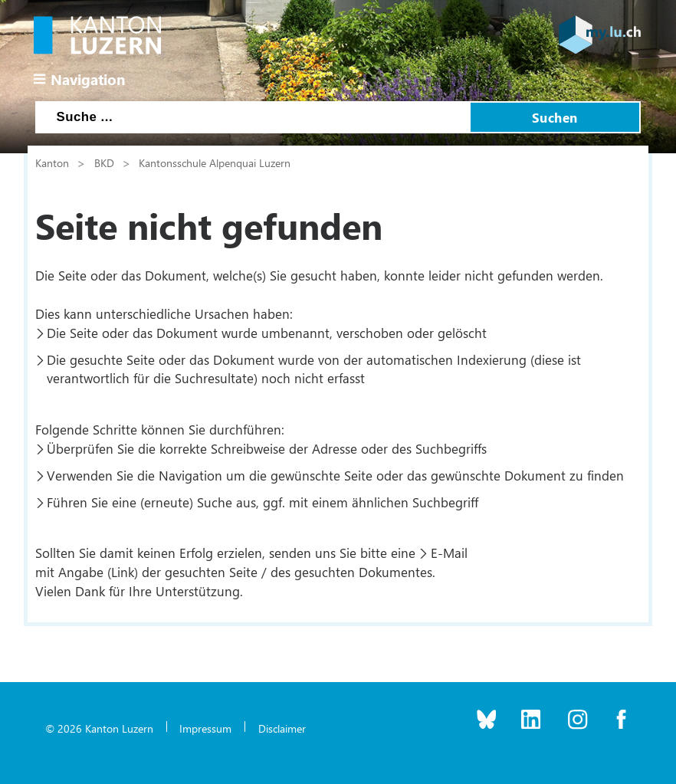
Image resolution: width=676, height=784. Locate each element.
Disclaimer (282, 728)
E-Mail (449, 553)
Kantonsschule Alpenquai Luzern (215, 162)
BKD (104, 162)
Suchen (555, 117)
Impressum (205, 728)
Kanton (52, 162)
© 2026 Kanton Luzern (99, 728)
